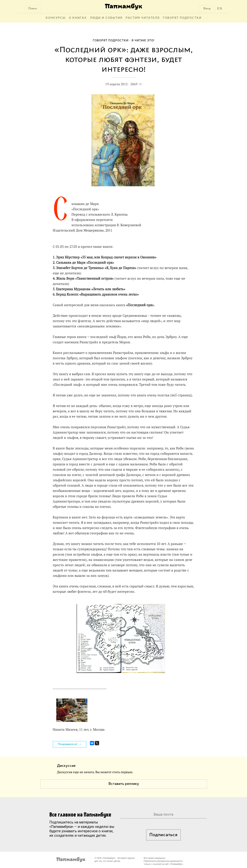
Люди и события (106, 18)
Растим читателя (143, 18)
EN (220, 8)
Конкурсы (56, 18)
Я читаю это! (143, 41)
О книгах (78, 18)
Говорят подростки (182, 18)
